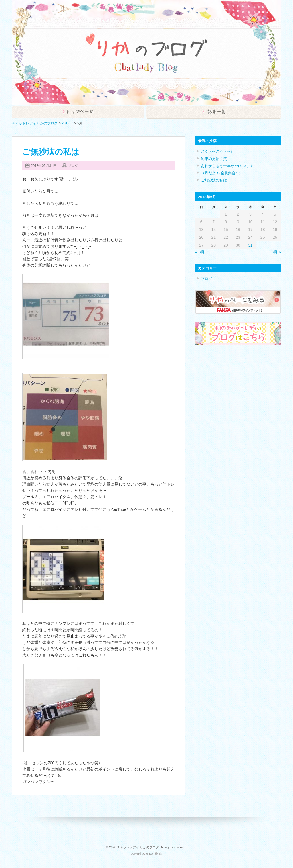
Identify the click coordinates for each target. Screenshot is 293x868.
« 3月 (200, 252)
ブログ (73, 166)
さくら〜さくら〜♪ (217, 151)
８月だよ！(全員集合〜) (221, 173)
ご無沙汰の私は (51, 152)
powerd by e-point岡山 (147, 853)
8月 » (276, 252)
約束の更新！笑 (214, 159)
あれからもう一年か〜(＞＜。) (226, 166)
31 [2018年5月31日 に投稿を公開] (250, 245)
